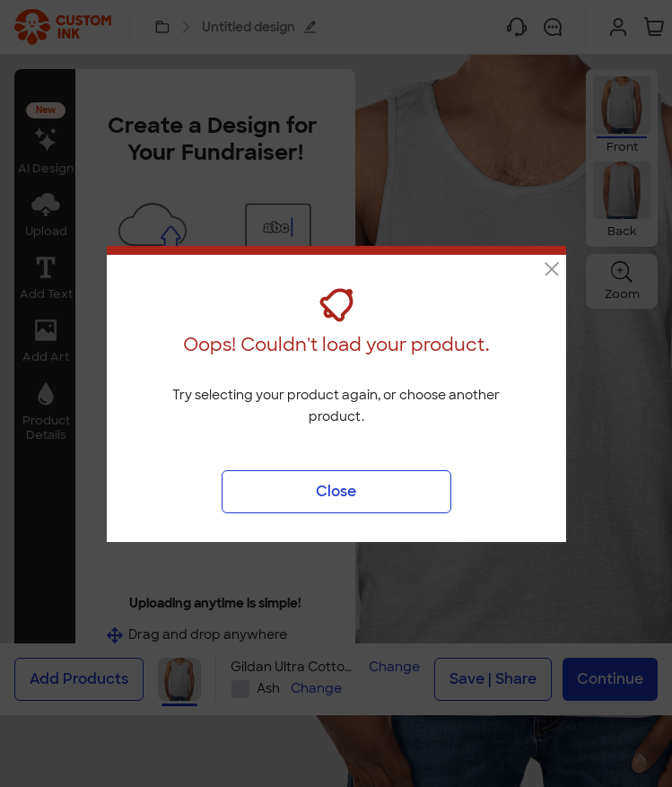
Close (336, 491)
